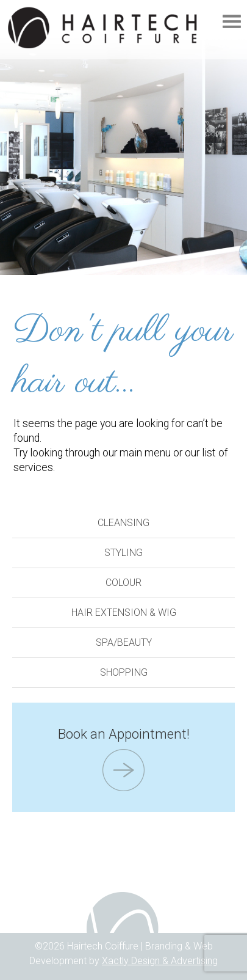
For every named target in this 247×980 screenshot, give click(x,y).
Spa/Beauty (124, 642)
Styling (123, 553)
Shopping (124, 672)
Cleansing (123, 523)
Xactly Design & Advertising (160, 961)
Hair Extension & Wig (124, 612)
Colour (123, 583)
